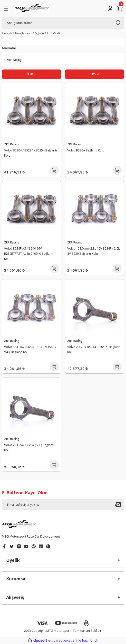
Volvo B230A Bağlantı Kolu (86, 150)
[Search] (63, 23)
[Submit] (120, 505)
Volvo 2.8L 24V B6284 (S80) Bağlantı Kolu (29, 447)
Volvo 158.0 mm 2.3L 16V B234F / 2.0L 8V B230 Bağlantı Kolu (93, 251)
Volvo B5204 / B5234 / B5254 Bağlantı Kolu (30, 153)
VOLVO (56, 33)
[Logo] (32, 9)
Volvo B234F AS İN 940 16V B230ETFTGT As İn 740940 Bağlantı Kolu (29, 253)
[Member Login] (110, 9)
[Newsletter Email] (63, 505)
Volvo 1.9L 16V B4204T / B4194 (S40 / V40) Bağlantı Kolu (30, 349)
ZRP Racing (12, 144)
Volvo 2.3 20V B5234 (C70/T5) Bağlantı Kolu (94, 349)
